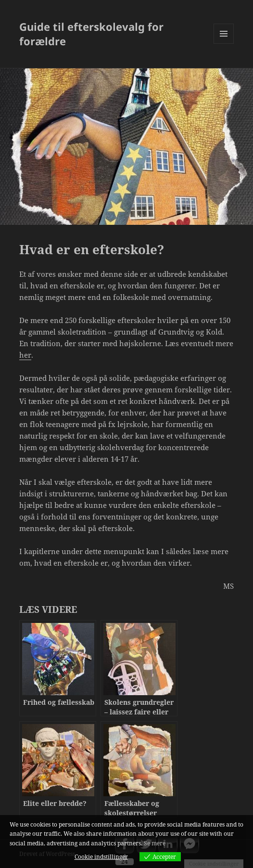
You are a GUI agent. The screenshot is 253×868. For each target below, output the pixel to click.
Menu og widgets (224, 44)
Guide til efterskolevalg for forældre (91, 34)
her (25, 355)
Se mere (155, 843)
